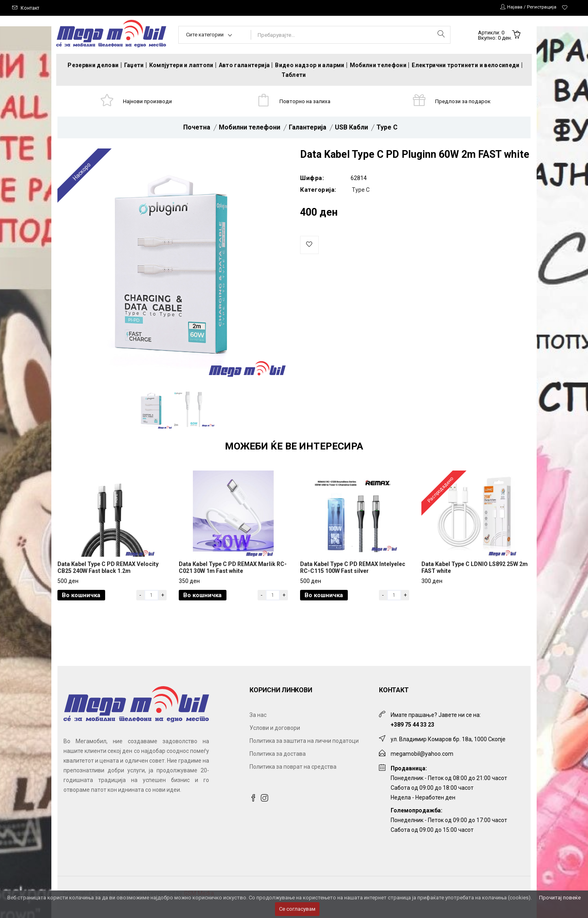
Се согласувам (297, 909)
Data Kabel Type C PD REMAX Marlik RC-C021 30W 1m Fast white (233, 575)
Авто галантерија (244, 65)
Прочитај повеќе (560, 898)
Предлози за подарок (464, 103)
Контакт (31, 8)
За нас (258, 723)
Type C (387, 130)
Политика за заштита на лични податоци (304, 748)
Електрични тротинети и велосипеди (466, 65)
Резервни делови (93, 65)
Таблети (294, 75)
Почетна (197, 130)
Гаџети (134, 65)
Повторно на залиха (307, 103)
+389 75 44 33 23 (412, 732)
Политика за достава (278, 761)
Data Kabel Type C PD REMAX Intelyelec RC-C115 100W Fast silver (353, 575)
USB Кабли (351, 130)
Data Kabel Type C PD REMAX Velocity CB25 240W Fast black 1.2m (108, 575)
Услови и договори (275, 736)
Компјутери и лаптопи (181, 65)
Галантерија (308, 130)
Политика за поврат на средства (293, 774)
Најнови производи (149, 103)
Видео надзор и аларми (310, 65)
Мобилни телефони (378, 65)
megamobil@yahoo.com (422, 761)
